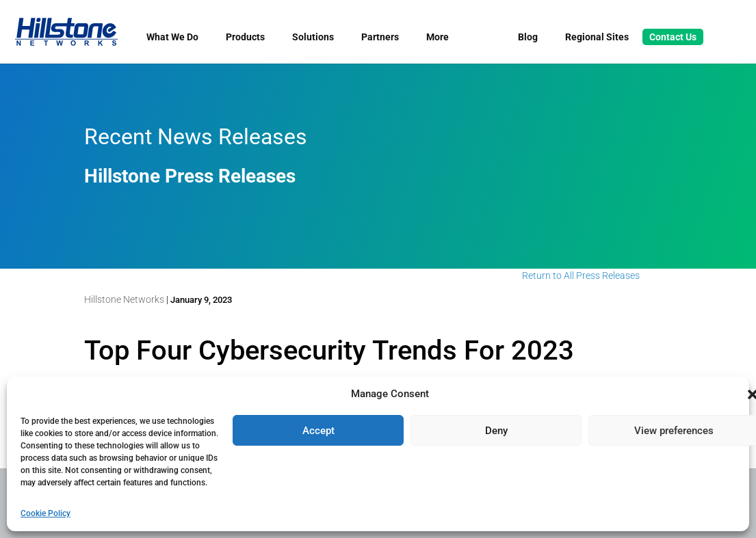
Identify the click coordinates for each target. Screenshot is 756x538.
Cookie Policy (45, 513)
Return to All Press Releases (581, 275)
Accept (318, 431)
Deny (496, 431)
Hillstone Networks (124, 299)
